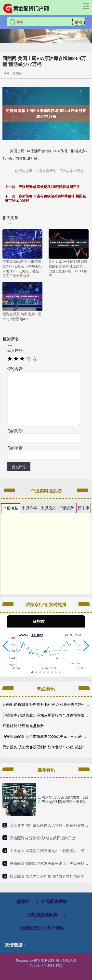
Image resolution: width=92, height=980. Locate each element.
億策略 (23, 902)
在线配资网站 (54, 902)
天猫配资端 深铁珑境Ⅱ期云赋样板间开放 (49, 187)
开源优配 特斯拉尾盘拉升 (23, 726)
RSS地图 (52, 960)
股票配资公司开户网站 (42, 928)
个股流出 (67, 508)
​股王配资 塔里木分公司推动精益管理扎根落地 (47, 876)
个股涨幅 (11, 508)
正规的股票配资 (42, 915)
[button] (6, 646)
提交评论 (19, 467)
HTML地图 (68, 960)
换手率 (84, 508)
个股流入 (48, 508)
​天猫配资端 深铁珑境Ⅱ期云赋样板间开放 (42, 838)
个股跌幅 (29, 508)
